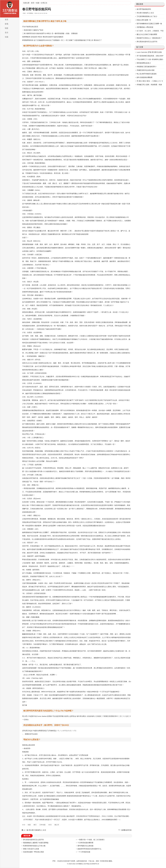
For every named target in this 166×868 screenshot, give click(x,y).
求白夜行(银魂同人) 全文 (37, 830)
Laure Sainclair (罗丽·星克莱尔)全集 (149, 52)
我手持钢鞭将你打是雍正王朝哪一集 (149, 24)
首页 (7, 20)
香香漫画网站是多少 (144, 63)
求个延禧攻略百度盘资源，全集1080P (150, 56)
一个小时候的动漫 (84, 852)
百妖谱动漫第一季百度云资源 (33, 852)
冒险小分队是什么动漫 (31, 849)
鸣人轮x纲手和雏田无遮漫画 (147, 74)
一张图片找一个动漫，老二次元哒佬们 (91, 840)
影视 (7, 24)
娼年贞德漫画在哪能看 (145, 77)
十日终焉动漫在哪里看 (85, 843)
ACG (50, 825)
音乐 (7, 33)
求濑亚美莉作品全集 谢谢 (146, 70)
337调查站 (79, 864)
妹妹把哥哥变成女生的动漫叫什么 (89, 849)
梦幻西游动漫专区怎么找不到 (33, 840)
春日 (35, 825)
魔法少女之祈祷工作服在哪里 (147, 34)
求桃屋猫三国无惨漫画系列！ (147, 67)
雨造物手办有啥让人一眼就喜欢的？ (149, 38)
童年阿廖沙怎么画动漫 (85, 846)
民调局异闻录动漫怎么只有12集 (34, 846)
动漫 (7, 37)
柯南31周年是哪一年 (144, 20)
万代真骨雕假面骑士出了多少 (147, 16)
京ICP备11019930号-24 (91, 864)
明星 (7, 28)
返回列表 (128, 830)
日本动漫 (42, 825)
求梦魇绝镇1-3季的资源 (145, 27)
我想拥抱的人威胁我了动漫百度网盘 (36, 843)
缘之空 (57, 825)
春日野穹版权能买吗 (144, 9)
